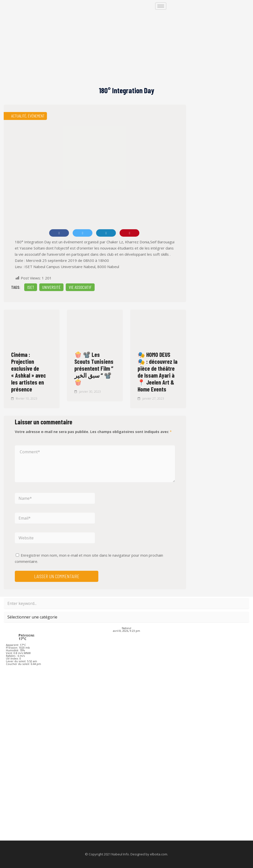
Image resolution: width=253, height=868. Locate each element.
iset (31, 287)
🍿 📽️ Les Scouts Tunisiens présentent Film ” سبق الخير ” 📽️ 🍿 (94, 368)
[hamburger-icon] (161, 6)
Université (51, 287)
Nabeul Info (120, 854)
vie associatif (80, 287)
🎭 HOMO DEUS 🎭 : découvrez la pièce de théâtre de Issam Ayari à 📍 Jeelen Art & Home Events (158, 372)
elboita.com (159, 854)
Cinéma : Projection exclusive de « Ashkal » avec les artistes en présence (29, 372)
